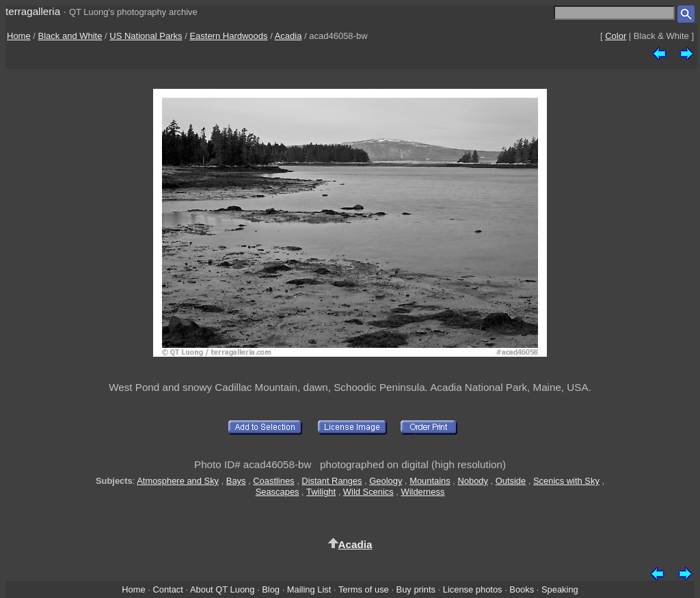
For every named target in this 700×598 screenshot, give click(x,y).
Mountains (430, 481)
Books (522, 589)
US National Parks (146, 36)
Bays (236, 481)
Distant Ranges (332, 481)
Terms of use (364, 589)
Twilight (321, 492)
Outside (511, 481)
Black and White (70, 36)
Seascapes (278, 492)
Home (19, 36)
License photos (473, 589)
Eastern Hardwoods (228, 36)
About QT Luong (222, 589)
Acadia (288, 36)
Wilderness (423, 492)
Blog (271, 589)
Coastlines (273, 481)
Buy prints (416, 589)
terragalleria (33, 11)
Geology (386, 481)
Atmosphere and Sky (178, 481)
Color (616, 36)
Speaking (560, 589)
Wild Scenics (368, 492)
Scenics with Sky (566, 481)
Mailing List (309, 589)
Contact (167, 589)
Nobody (473, 481)
